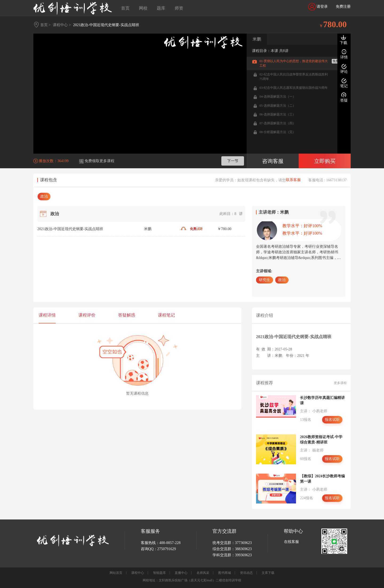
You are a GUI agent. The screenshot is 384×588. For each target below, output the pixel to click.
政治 (44, 196)
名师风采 (203, 573)
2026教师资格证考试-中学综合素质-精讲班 (321, 440)
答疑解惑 (127, 315)
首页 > (45, 25)
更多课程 (340, 383)
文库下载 (268, 573)
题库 (161, 8)
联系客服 (293, 180)
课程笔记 (166, 315)
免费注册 (343, 7)
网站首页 (116, 573)
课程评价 (87, 315)
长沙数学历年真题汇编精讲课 (322, 400)
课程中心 (138, 573)
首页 (125, 8)
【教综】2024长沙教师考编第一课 (322, 479)
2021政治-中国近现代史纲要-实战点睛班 (106, 25)
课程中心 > (62, 25)
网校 (143, 8)
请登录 (318, 7)
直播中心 (181, 573)
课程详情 (47, 315)
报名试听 (332, 420)
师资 (179, 8)
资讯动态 (246, 573)
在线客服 (291, 542)
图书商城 (225, 573)
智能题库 (159, 573)
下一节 (233, 161)
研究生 (265, 280)
